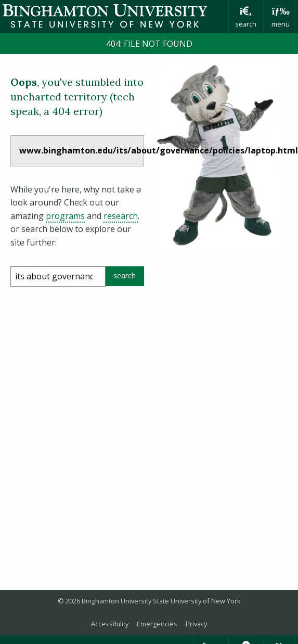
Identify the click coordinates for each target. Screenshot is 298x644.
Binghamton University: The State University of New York (114, 16)
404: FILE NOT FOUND (149, 44)
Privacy (196, 624)
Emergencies (157, 624)
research (121, 216)
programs (65, 216)
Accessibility (110, 624)
